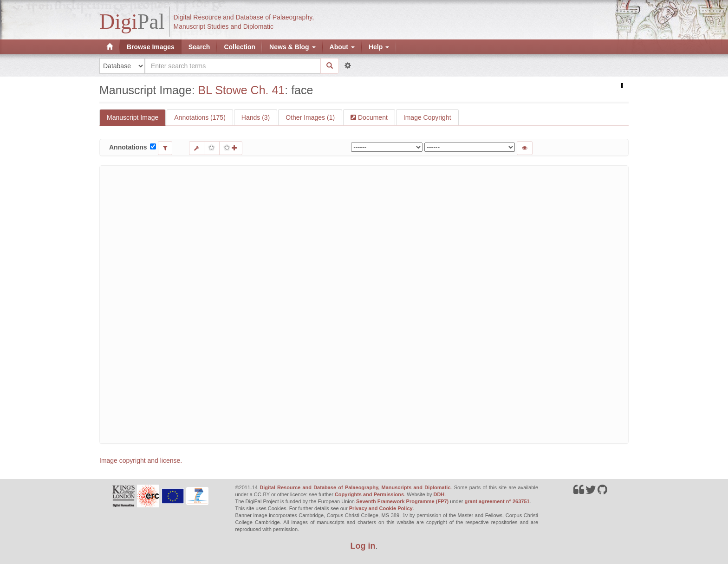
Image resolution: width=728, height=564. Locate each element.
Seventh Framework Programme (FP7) (402, 501)
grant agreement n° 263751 (497, 501)
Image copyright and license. (141, 460)
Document (372, 117)
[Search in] (122, 66)
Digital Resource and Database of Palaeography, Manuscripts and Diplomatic (355, 487)
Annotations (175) (200, 117)
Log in (363, 546)
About (342, 47)
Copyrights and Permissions (369, 494)
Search (199, 47)
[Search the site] (233, 66)
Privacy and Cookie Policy (381, 508)
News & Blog (292, 47)
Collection (240, 47)
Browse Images (151, 47)
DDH (439, 494)
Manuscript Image (133, 117)
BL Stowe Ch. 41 (242, 90)
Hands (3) (256, 117)
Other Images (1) (310, 117)
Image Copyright (427, 117)
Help (379, 47)
